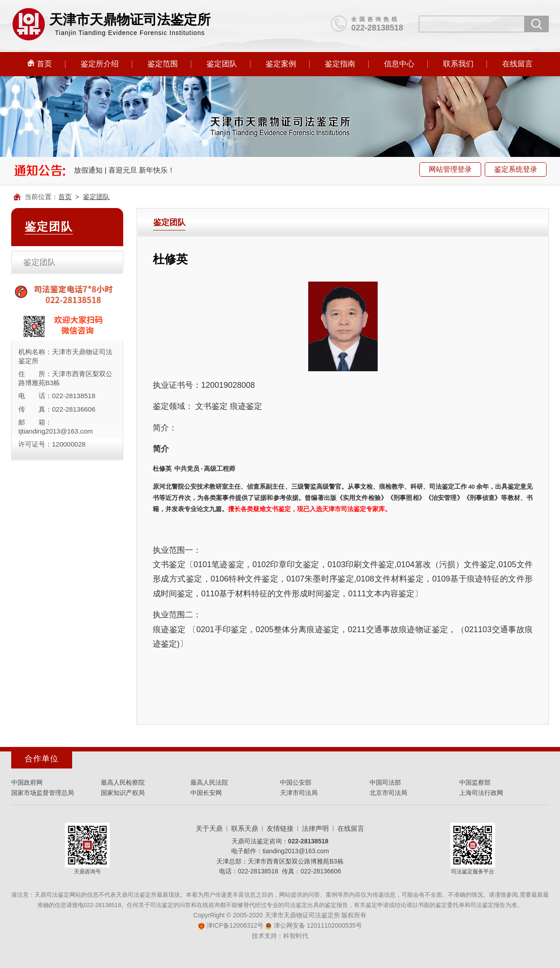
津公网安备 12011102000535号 (314, 925)
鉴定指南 (340, 64)
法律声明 (315, 828)
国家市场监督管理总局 (43, 793)
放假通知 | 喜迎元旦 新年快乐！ (125, 170)
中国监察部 (475, 782)
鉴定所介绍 (100, 64)
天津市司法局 (299, 793)
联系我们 (458, 64)
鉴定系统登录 (516, 169)
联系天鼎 (245, 828)
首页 (40, 64)
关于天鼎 (209, 828)
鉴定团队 (222, 64)
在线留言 (517, 64)
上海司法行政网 (481, 793)
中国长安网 (206, 793)
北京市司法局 (388, 793)
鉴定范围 (163, 64)
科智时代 (296, 936)
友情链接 (280, 828)
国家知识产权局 (123, 793)
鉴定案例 (281, 64)
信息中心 (399, 64)
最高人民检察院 (123, 782)
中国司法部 (385, 782)
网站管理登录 (450, 169)
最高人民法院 (209, 782)
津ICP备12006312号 (231, 925)
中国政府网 (27, 782)
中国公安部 (296, 782)
